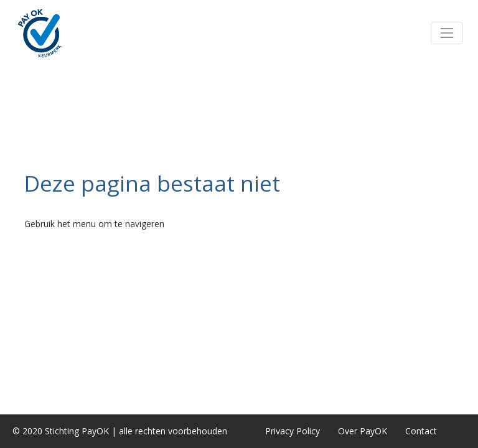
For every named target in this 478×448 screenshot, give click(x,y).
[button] (447, 33)
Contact (421, 431)
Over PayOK (363, 431)
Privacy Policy (293, 431)
